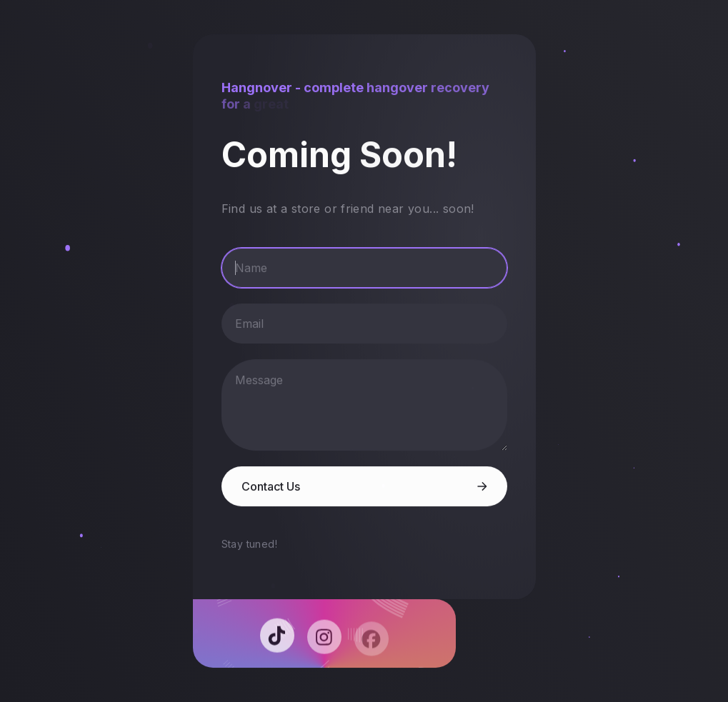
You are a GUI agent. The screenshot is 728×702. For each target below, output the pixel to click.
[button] (278, 638)
